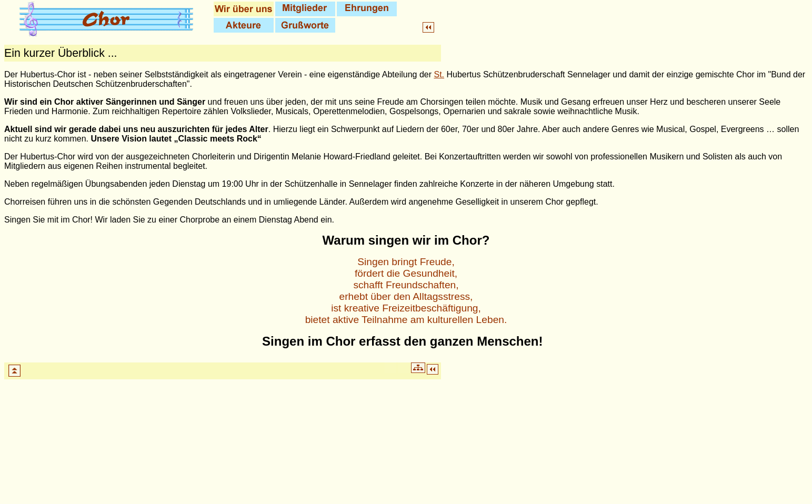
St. (439, 74)
